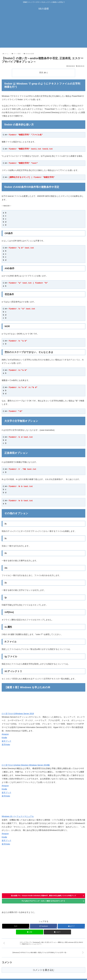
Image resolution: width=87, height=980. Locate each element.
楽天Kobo (6, 745)
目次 (41, 72)
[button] (57, 932)
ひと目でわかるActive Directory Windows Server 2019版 (26, 765)
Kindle (4, 738)
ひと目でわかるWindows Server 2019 (18, 714)
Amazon (5, 734)
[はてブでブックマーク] (71, 926)
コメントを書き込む (43, 970)
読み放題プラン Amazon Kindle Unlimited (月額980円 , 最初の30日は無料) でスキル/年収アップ (43, 896)
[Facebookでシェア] (43, 926)
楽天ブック (6, 741)
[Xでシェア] (16, 926)
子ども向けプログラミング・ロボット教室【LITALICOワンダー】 (44, 901)
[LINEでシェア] (30, 932)
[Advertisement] (44, 31)
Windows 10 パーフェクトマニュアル (18, 817)
